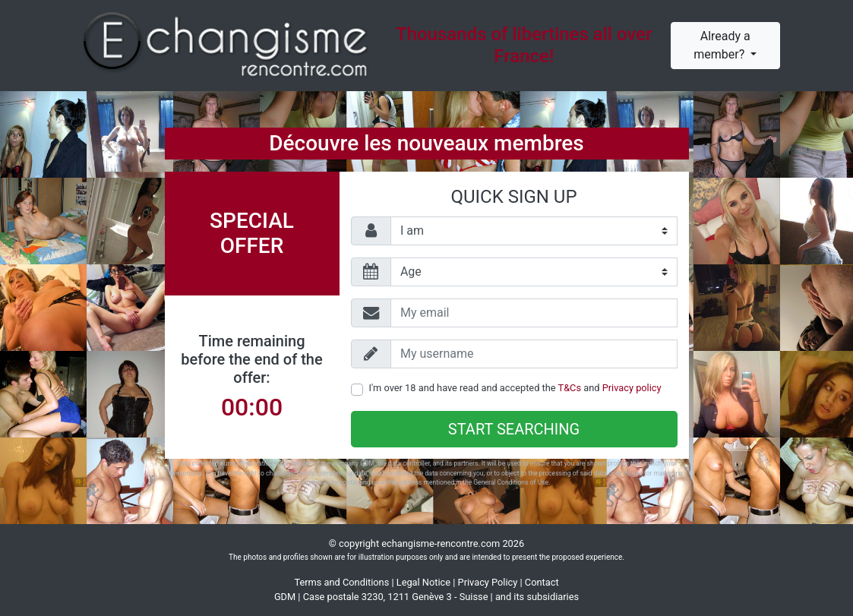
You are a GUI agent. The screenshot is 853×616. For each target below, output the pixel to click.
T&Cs (570, 388)
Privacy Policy (488, 582)
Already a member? (722, 45)
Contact (542, 582)
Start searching (514, 429)
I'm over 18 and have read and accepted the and (515, 388)
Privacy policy (632, 388)
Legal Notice (423, 582)
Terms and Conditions (341, 582)
